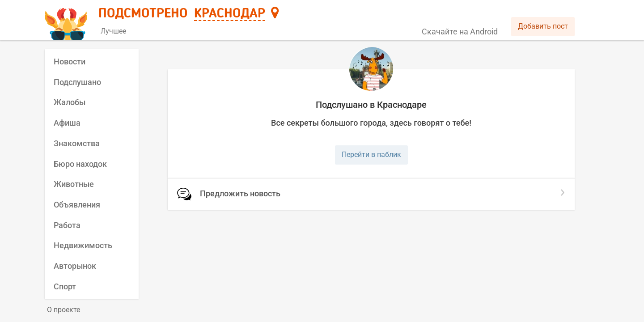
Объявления (77, 205)
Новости (70, 61)
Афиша (67, 123)
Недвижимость (83, 245)
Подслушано (77, 82)
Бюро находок (80, 164)
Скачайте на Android (460, 32)
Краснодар (230, 14)
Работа (67, 225)
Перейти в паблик (371, 155)
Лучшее (113, 31)
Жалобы (70, 102)
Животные (74, 184)
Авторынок (75, 266)
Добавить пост (543, 26)
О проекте (64, 310)
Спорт (65, 286)
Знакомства (77, 143)
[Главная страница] (67, 21)
